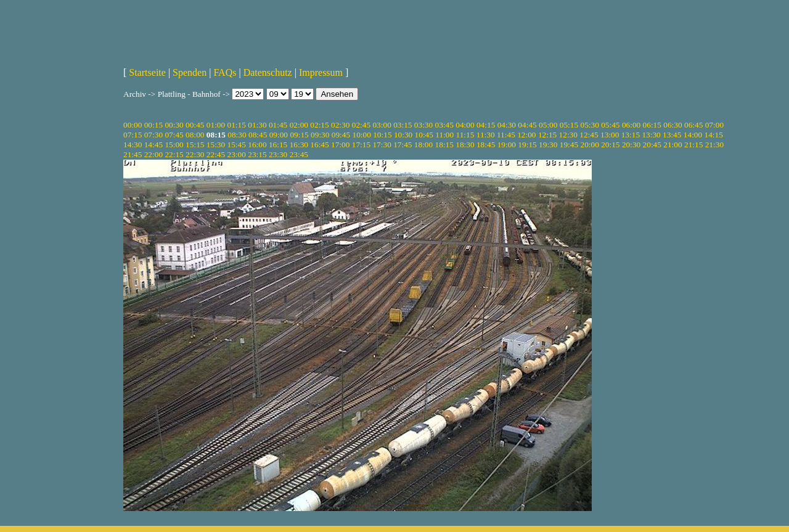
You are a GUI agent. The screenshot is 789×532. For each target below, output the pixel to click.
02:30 (340, 125)
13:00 (610, 135)
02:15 (319, 125)
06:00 (631, 125)
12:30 (568, 135)
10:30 (403, 135)
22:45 (216, 154)
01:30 (257, 125)
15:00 (174, 145)
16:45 (319, 145)
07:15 (133, 135)
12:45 (589, 135)
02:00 (299, 125)
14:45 (153, 145)
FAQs (225, 72)
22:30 (195, 154)
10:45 (424, 135)
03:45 (444, 125)
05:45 (610, 125)
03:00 (382, 125)
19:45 (569, 145)
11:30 (486, 135)
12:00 (526, 135)
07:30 (153, 135)
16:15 (278, 145)
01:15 (237, 125)
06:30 (672, 125)
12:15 (547, 135)
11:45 (506, 135)
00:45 (195, 125)
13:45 (672, 135)
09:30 (320, 135)
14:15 (714, 135)
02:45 (361, 125)
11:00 (444, 135)
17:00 (340, 145)
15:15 (195, 145)
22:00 (153, 154)
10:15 (382, 135)
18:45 (486, 145)
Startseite (147, 72)
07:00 (714, 125)
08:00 (195, 135)
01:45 (278, 125)
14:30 (133, 145)
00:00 (133, 125)
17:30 (382, 145)
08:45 (258, 135)
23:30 (278, 154)
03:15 (403, 125)
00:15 (153, 125)
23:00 (237, 154)
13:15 (631, 135)
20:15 (610, 145)
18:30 (465, 145)
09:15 (299, 135)
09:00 (279, 135)
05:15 (569, 125)
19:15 (527, 145)
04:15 (486, 125)
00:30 (174, 125)
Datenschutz (268, 72)
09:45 (341, 135)
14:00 (693, 135)
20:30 (631, 145)
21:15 (693, 145)
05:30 (589, 125)
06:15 (652, 125)
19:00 (507, 145)
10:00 (361, 135)
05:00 (548, 125)
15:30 (216, 145)
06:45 (693, 125)
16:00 (257, 145)
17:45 (403, 145)
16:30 (299, 145)
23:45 (299, 154)
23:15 (257, 154)
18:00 (423, 145)
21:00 (672, 145)
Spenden (190, 72)
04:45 (527, 125)
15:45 (237, 145)
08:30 (237, 135)
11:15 (465, 135)
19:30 (548, 145)
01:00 (216, 125)
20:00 (589, 145)
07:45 (174, 135)
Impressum (321, 72)
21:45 (133, 154)
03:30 (423, 125)
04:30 (507, 125)
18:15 (444, 145)
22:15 (174, 154)
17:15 (361, 145)
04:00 (465, 125)
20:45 (652, 145)
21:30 (714, 145)
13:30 (651, 135)
